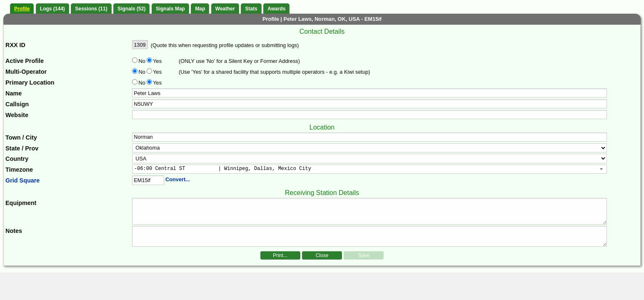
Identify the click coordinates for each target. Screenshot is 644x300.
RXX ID (15, 45)
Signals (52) (131, 9)
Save (364, 255)
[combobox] (369, 169)
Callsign (17, 104)
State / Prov (22, 148)
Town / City (21, 137)
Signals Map (170, 9)
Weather (225, 9)
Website (17, 115)
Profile (22, 9)
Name (14, 93)
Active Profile (25, 61)
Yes (157, 61)
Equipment (21, 203)
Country (17, 159)
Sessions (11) (91, 9)
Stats (251, 9)
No (142, 61)
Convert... (178, 179)
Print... (280, 255)
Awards (276, 9)
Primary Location (30, 82)
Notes (14, 231)
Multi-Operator (26, 72)
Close (322, 255)
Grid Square (22, 180)
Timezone (19, 170)
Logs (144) (52, 9)
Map (200, 9)
